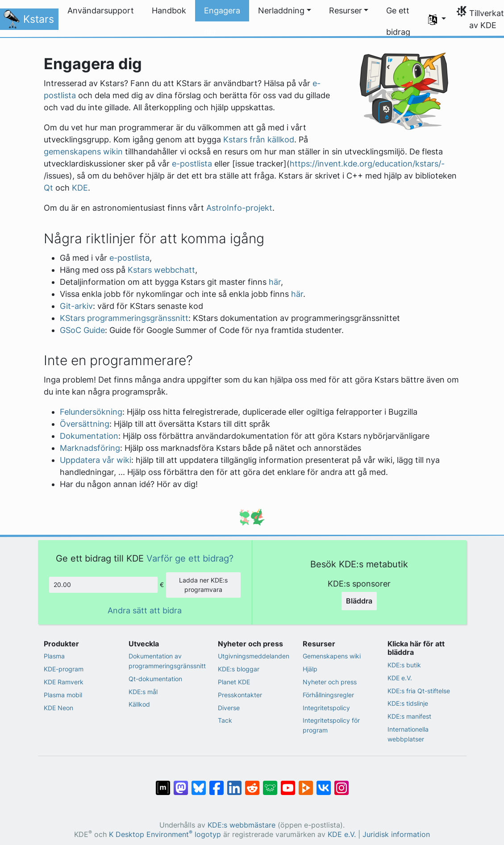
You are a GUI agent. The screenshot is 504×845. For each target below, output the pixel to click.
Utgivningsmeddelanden (254, 656)
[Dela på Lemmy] (270, 783)
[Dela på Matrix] (163, 783)
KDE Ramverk (64, 682)
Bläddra (359, 601)
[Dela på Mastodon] (181, 783)
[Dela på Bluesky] (199, 783)
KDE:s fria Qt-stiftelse (419, 691)
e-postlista (192, 164)
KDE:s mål (143, 692)
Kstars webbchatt (161, 270)
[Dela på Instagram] (342, 783)
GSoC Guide (82, 330)
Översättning (85, 424)
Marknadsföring (90, 448)
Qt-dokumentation (155, 679)
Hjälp (310, 669)
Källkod (139, 704)
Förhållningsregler (328, 695)
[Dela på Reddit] (252, 783)
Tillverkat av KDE (487, 19)
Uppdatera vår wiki (96, 460)
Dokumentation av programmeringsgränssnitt (167, 661)
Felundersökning (91, 412)
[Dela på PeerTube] (306, 783)
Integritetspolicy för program (331, 725)
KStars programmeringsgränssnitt (124, 318)
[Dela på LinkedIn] (234, 783)
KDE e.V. (400, 678)
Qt (48, 188)
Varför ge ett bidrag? (190, 558)
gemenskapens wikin (83, 152)
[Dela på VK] (324, 783)
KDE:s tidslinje (408, 703)
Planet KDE (234, 682)
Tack (225, 720)
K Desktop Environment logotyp (165, 835)
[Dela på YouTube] (288, 783)
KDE (80, 188)
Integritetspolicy (326, 708)
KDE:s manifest (409, 716)
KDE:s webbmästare (242, 825)
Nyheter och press (330, 682)
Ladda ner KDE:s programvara (203, 585)
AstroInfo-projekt (239, 208)
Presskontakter (240, 695)
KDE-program (64, 669)
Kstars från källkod (259, 139)
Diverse (229, 708)
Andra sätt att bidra (145, 610)
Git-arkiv (76, 306)
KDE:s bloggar (239, 669)
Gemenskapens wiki (332, 656)
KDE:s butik (404, 665)
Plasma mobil (63, 695)
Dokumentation (89, 436)
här (275, 282)
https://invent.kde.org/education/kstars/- (367, 164)
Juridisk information (396, 835)
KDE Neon (58, 708)
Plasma (54, 656)
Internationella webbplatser (408, 734)
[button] (285, 11)
